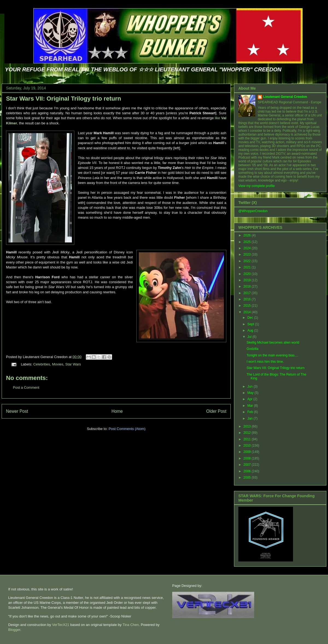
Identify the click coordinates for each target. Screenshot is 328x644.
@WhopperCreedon (253, 211)
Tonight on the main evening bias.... (272, 355)
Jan (251, 418)
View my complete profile (257, 186)
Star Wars (73, 364)
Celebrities (42, 364)
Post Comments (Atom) (127, 429)
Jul (250, 337)
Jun (251, 387)
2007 (248, 465)
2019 (248, 280)
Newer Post (17, 411)
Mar (251, 406)
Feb (251, 412)
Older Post (216, 411)
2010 (248, 446)
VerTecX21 (61, 625)
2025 (248, 242)
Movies (58, 364)
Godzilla (252, 349)
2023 (248, 254)
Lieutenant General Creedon (285, 97)
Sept (251, 324)
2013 (248, 426)
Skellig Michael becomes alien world (273, 343)
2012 (248, 433)
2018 (248, 286)
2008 (248, 458)
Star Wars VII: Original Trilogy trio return (64, 99)
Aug (251, 330)
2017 (248, 293)
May (251, 393)
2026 (248, 235)
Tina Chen (131, 625)
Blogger (14, 630)
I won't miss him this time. (265, 362)
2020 (248, 274)
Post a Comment (26, 387)
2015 (248, 306)
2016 (248, 299)
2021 (248, 267)
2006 (248, 471)
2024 (248, 248)
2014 (248, 312)
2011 (248, 439)
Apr (250, 399)
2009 (248, 452)
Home (117, 411)
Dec (251, 318)
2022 (248, 261)
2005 (248, 478)
